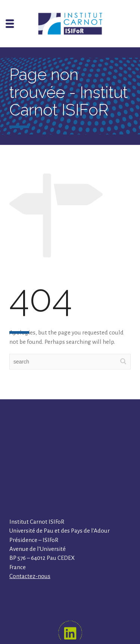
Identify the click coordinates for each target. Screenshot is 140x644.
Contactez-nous (30, 576)
